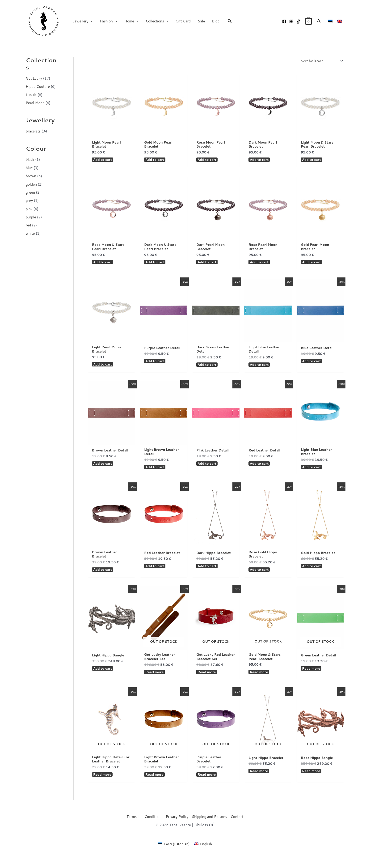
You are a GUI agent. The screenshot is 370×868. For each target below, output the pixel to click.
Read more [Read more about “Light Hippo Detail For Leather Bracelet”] (103, 786)
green (30, 192)
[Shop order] (322, 61)
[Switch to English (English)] (203, 856)
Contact (237, 828)
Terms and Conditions (144, 828)
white (30, 233)
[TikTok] (299, 21)
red (28, 225)
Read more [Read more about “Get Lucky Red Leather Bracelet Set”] (208, 682)
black (30, 160)
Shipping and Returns (209, 828)
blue (29, 168)
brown (31, 176)
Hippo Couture (38, 87)
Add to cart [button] (104, 161)
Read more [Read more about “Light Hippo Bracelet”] (260, 782)
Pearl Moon (35, 103)
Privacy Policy (177, 828)
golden (31, 184)
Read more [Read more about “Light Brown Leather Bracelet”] (155, 786)
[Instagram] (291, 21)
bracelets (33, 131)
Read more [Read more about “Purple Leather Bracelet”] (208, 786)
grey (29, 201)
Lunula (31, 95)
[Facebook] (284, 21)
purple (31, 217)
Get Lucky (34, 78)
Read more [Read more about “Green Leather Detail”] (312, 678)
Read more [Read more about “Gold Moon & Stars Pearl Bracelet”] (260, 682)
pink (29, 209)
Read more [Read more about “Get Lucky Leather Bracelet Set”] (155, 682)
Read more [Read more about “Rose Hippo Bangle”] (312, 782)
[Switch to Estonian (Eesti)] (174, 856)
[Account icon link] (319, 21)
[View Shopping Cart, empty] (309, 21)
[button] (90, 21)
